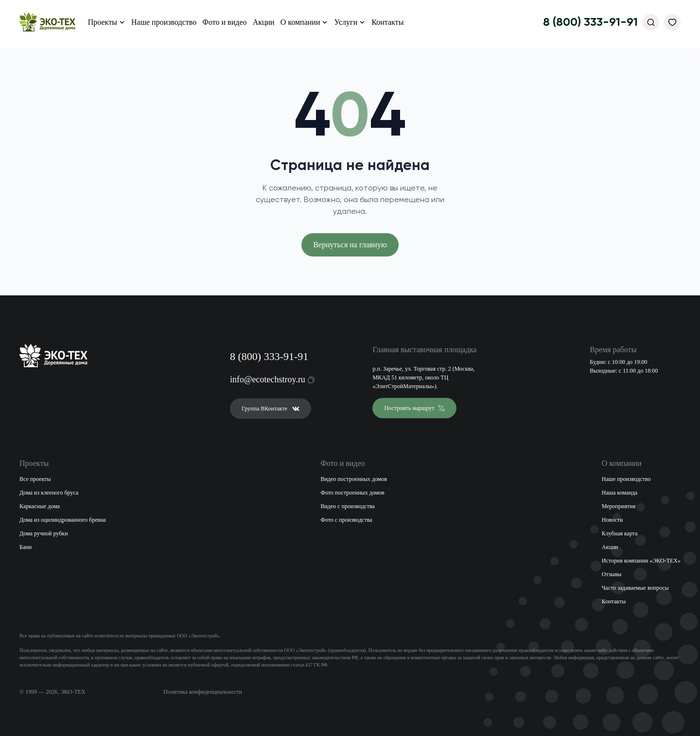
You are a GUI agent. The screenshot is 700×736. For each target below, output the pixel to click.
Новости (612, 520)
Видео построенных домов (354, 479)
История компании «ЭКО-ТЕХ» (641, 561)
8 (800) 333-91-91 (590, 22)
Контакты (387, 22)
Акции (264, 22)
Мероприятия (619, 506)
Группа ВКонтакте (271, 409)
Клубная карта (620, 533)
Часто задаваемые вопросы (635, 588)
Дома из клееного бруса (49, 493)
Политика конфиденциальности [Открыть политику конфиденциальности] (203, 692)
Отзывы (612, 574)
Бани (26, 547)
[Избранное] (672, 22)
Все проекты (35, 479)
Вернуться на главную (350, 245)
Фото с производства (346, 520)
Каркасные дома (40, 506)
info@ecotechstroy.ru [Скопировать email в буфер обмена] (266, 379)
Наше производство (164, 22)
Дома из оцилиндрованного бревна (63, 520)
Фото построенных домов (352, 493)
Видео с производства (348, 506)
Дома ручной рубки (44, 533)
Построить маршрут (414, 408)
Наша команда (620, 493)
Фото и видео (224, 22)
